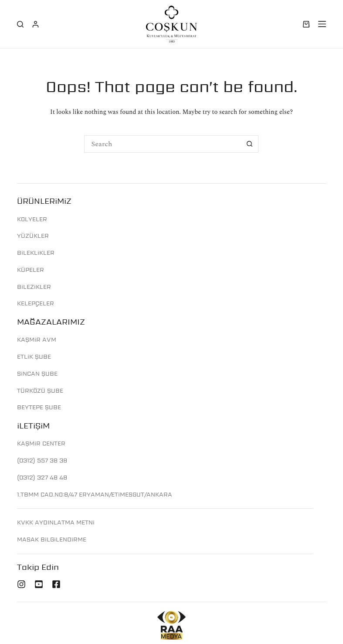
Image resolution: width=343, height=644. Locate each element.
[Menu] (322, 24)
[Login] (36, 24)
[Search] (20, 24)
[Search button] (250, 144)
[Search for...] (163, 144)
